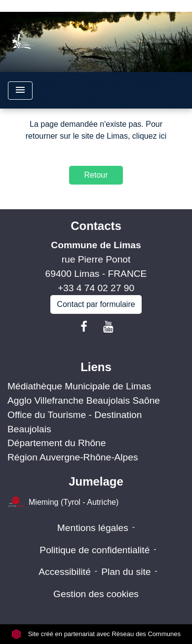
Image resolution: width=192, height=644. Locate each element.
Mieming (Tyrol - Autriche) (63, 503)
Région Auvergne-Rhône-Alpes (73, 457)
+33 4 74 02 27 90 (96, 288)
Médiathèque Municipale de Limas (79, 386)
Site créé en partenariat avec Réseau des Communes (96, 634)
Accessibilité (65, 572)
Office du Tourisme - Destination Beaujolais (75, 422)
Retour (96, 175)
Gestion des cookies (96, 594)
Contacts (96, 226)
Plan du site (126, 572)
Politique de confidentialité (95, 550)
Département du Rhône (57, 443)
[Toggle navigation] (20, 91)
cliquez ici (149, 136)
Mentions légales (93, 528)
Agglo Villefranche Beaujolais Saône (84, 400)
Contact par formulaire (96, 304)
